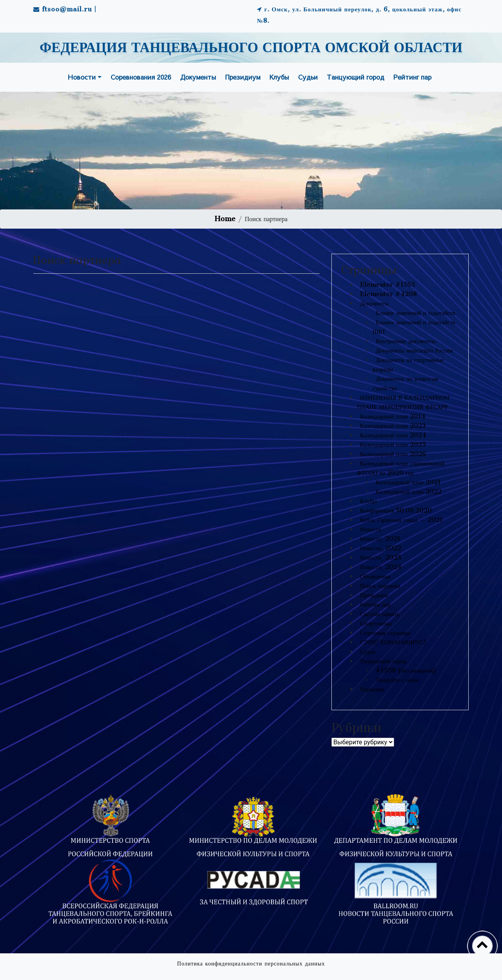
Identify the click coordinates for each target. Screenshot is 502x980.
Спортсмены (376, 623)
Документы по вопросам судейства (405, 383)
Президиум (243, 77)
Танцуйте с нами (397, 680)
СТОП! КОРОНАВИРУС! (393, 642)
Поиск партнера (380, 586)
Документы (198, 77)
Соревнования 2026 (141, 77)
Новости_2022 (381, 548)
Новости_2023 (381, 557)
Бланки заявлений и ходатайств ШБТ (414, 327)
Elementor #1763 (387, 285)
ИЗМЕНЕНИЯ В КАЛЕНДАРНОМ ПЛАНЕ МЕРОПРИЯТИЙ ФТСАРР (403, 402)
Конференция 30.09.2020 (396, 510)
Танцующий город (356, 77)
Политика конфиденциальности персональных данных (251, 964)
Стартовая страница (385, 633)
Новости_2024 (381, 567)
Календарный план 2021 (408, 482)
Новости (82, 77)
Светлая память (380, 614)
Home (225, 219)
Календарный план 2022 (409, 492)
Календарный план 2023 (393, 426)
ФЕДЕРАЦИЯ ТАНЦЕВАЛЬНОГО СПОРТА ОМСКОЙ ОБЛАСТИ (251, 48)
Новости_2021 (380, 539)
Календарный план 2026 (393, 454)
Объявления (375, 576)
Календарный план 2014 (393, 416)
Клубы (279, 77)
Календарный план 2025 (393, 445)
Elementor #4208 (388, 294)
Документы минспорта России (414, 350)
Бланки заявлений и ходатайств (416, 313)
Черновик (372, 689)
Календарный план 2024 (393, 435)
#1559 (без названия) (406, 670)
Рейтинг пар (412, 77)
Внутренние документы (406, 341)
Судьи (308, 77)
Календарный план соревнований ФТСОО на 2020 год (401, 468)
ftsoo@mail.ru (67, 9)
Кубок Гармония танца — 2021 (401, 520)
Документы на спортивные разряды (408, 365)
